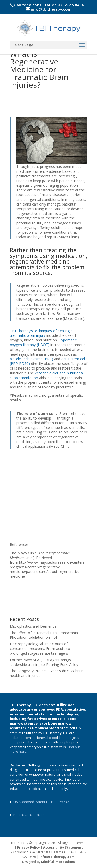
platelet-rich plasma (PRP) (31, 359)
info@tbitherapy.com (57, 857)
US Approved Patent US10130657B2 (41, 802)
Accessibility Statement (63, 847)
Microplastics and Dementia (33, 626)
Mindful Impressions (58, 862)
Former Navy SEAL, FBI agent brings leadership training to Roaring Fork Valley (44, 662)
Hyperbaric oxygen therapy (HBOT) (43, 342)
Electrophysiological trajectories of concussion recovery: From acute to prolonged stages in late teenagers (40, 648)
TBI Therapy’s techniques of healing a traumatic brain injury (41, 333)
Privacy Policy (28, 847)
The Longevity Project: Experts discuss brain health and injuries (47, 673)
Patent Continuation (29, 815)
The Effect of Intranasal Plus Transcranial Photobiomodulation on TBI (44, 635)
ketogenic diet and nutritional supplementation (47, 375)
